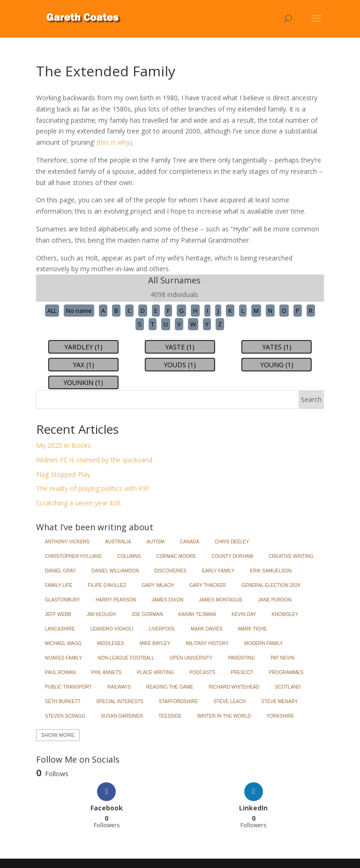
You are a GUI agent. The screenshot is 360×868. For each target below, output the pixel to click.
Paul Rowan (60, 672)
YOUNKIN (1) (83, 382)
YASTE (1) (180, 347)
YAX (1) (83, 365)
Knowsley (285, 614)
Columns (129, 556)
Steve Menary (279, 701)
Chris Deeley (232, 542)
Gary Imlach (158, 585)
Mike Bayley (155, 643)
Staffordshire (179, 701)
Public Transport (68, 687)
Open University (191, 658)
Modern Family (263, 643)
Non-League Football (126, 658)
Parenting (241, 658)
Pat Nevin (282, 658)
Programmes (286, 672)
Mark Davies (207, 629)
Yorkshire (280, 716)
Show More (58, 735)
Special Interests (120, 701)
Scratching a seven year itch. (79, 503)
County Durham (232, 556)
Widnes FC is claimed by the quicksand (94, 460)
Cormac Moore (176, 556)
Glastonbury (63, 600)
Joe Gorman (147, 614)
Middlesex (111, 643)
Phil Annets (107, 672)
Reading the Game (170, 687)
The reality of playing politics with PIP (93, 488)
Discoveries (170, 571)
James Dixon (167, 600)
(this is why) (114, 142)
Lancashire (60, 629)
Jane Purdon (275, 600)
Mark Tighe (253, 629)
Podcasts (202, 672)
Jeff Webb (58, 614)
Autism (156, 542)
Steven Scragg (65, 716)
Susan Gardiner (122, 716)
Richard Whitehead (234, 687)
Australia (118, 542)
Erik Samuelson (271, 571)
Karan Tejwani (197, 614)
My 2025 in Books (64, 445)
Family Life (59, 585)
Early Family (218, 571)
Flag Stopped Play (63, 474)
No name (79, 311)
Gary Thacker (208, 585)
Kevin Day (244, 614)
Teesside (170, 716)
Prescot (242, 672)
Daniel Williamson (115, 571)
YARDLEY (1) (83, 347)
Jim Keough (101, 614)
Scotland (288, 687)
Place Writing (155, 672)
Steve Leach (229, 701)
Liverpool (162, 629)
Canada (190, 542)
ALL (52, 311)
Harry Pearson (116, 600)
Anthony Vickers (67, 542)
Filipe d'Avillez (107, 585)
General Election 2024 (271, 585)
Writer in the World (224, 716)
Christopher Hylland (74, 556)
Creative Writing (291, 556)
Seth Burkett (63, 701)
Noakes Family (64, 658)
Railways (119, 687)
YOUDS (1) (180, 365)
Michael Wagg (63, 643)
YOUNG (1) (277, 365)
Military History (207, 643)
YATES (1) (277, 347)
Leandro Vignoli (112, 629)
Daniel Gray (60, 571)
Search (311, 399)
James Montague (221, 600)
